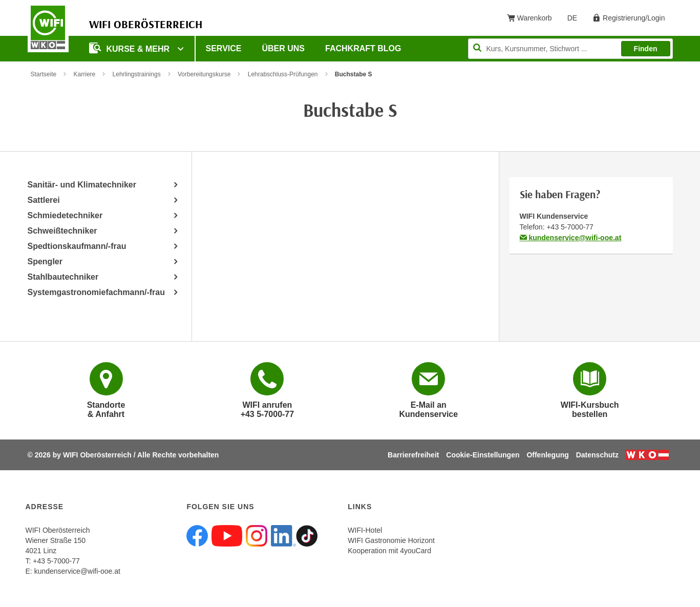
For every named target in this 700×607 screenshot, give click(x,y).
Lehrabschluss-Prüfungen (283, 74)
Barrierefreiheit (413, 455)
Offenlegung (547, 455)
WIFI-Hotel (365, 530)
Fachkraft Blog (363, 48)
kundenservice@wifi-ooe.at (571, 238)
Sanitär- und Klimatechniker (82, 185)
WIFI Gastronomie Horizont (391, 540)
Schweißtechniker (62, 231)
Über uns (283, 48)
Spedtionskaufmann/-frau (77, 246)
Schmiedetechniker (65, 215)
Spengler (45, 261)
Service (224, 48)
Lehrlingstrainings (137, 74)
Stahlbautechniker (63, 277)
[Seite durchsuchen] (570, 49)
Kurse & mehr (131, 48)
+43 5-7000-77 (570, 227)
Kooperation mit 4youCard (389, 551)
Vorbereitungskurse (204, 74)
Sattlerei (44, 200)
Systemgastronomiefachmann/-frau (97, 292)
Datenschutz (597, 455)
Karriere (85, 74)
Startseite (44, 74)
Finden (646, 49)
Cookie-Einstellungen (483, 455)
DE (576, 20)
